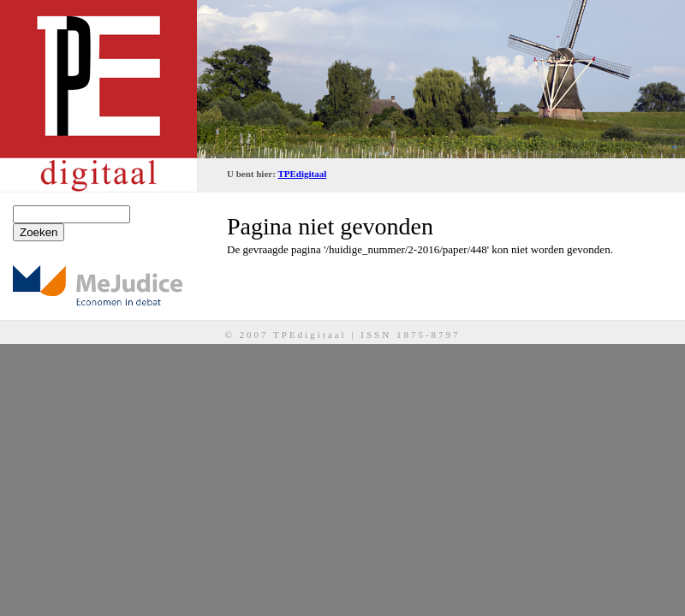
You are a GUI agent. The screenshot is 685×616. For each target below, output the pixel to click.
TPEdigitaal (302, 174)
